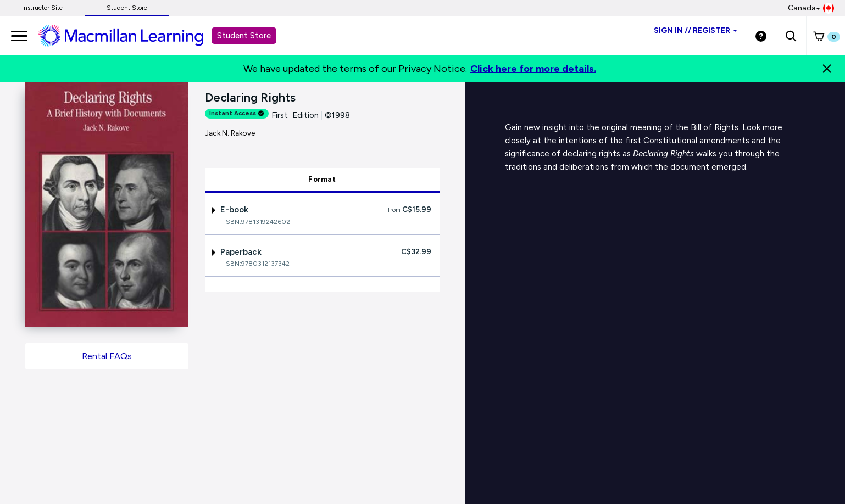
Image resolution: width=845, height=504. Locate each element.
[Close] (827, 69)
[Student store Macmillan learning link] (129, 35)
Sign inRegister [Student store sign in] (696, 30)
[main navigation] (19, 36)
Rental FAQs (107, 356)
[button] (791, 36)
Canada (811, 8)
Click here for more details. (533, 69)
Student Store (127, 8)
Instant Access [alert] (237, 113)
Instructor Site (42, 8)
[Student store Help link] (761, 36)
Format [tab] (322, 179)
